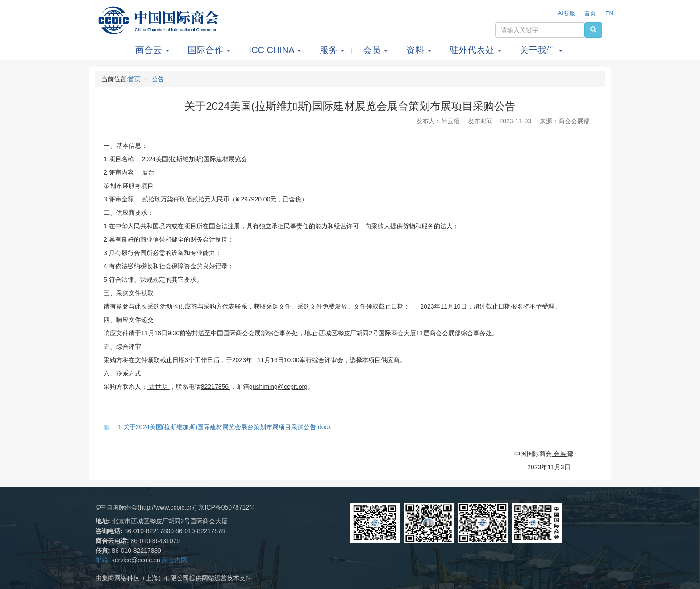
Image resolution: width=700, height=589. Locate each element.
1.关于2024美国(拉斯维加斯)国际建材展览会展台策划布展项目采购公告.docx (217, 427)
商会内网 (175, 560)
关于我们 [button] (541, 50)
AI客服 (567, 13)
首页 (590, 13)
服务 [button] (333, 50)
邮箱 (102, 560)
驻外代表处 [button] (477, 50)
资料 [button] (420, 50)
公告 (158, 79)
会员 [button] (377, 50)
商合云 (153, 50)
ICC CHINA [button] (276, 50)
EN (609, 13)
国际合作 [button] (210, 50)
